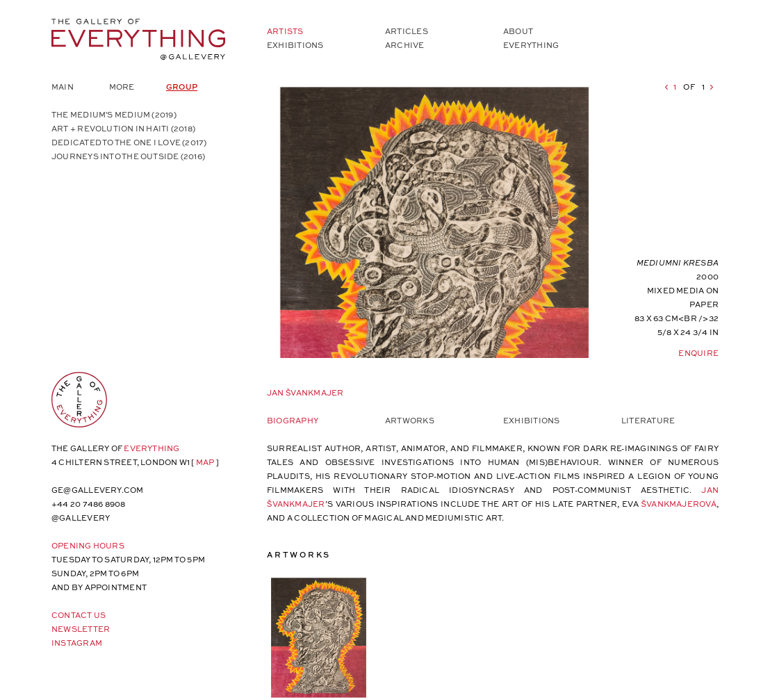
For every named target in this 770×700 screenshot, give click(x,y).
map (205, 462)
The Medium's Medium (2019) (114, 114)
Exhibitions (295, 45)
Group (182, 87)
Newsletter (81, 629)
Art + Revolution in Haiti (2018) (123, 128)
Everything (531, 45)
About (518, 31)
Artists (285, 31)
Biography (293, 420)
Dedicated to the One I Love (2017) (129, 142)
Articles (407, 31)
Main (63, 87)
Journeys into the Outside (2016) (128, 156)
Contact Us (79, 615)
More (122, 87)
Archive (405, 45)
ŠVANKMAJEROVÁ (679, 504)
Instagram (77, 643)
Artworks (410, 420)
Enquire (698, 353)
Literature (648, 420)
